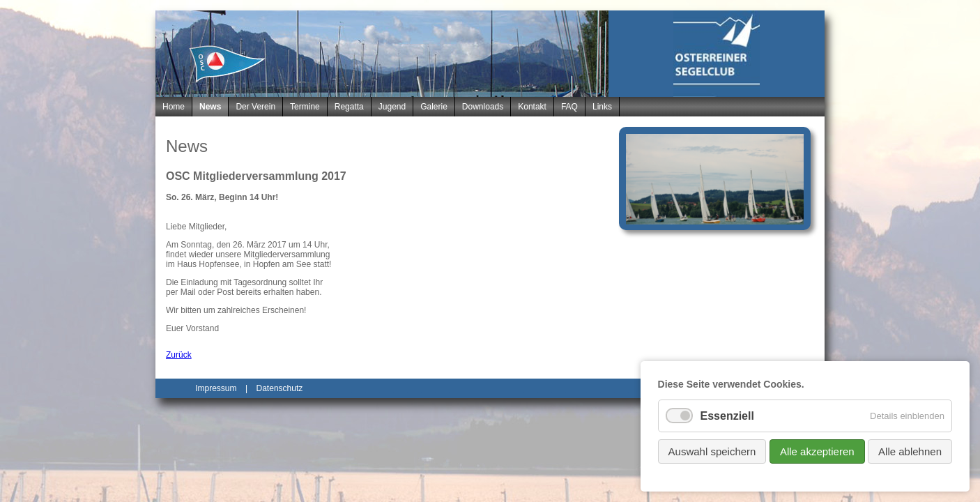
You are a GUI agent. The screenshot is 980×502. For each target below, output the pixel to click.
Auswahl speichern (712, 451)
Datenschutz (280, 388)
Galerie (434, 107)
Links (602, 107)
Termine (305, 107)
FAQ (569, 107)
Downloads (483, 107)
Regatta (349, 107)
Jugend (392, 107)
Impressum (216, 388)
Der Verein (255, 107)
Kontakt (532, 107)
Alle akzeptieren (817, 451)
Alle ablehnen (910, 451)
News (210, 107)
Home (174, 107)
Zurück (179, 355)
